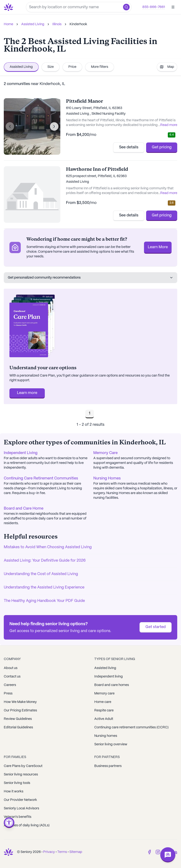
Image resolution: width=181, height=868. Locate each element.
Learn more (27, 393)
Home (8, 24)
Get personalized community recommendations (90, 278)
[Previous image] (10, 126)
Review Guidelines (18, 719)
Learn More (158, 247)
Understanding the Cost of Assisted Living (41, 574)
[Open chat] (168, 855)
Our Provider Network (20, 800)
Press (8, 694)
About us (11, 668)
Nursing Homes (107, 478)
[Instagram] (158, 852)
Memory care (104, 694)
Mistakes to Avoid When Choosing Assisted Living (48, 547)
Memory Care (105, 453)
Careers (10, 685)
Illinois (57, 24)
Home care (103, 702)
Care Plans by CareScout (23, 766)
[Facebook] (149, 852)
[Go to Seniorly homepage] (9, 7)
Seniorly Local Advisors (21, 808)
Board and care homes (112, 685)
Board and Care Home (24, 509)
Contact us (12, 677)
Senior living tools (17, 783)
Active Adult (104, 719)
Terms (62, 852)
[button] (126, 7)
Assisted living (105, 668)
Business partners (108, 766)
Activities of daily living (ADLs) (27, 825)
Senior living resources (21, 775)
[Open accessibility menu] (9, 823)
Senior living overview (111, 744)
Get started (156, 627)
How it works (14, 791)
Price (72, 67)
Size (51, 67)
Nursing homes (106, 736)
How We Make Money (20, 702)
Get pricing (162, 147)
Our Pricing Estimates (20, 710)
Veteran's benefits (18, 817)
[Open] (173, 7)
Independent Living (21, 453)
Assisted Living (33, 24)
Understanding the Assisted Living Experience (44, 587)
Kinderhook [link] (78, 24)
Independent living (109, 677)
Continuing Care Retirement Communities (41, 478)
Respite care (104, 710)
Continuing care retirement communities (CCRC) (131, 727)
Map (167, 67)
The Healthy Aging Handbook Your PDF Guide (44, 601)
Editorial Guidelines (18, 727)
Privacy (49, 852)
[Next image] (54, 126)
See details (129, 147)
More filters (100, 67)
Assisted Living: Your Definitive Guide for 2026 (45, 561)
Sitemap (76, 852)
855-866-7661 (154, 7)
